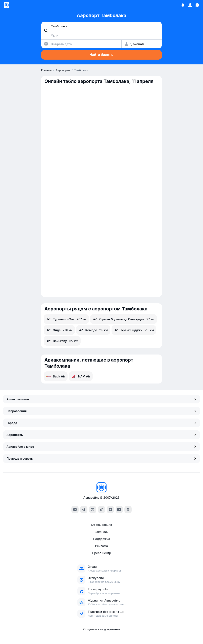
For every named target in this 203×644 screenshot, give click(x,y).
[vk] (75, 510)
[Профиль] (190, 5)
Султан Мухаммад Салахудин (124, 319)
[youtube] (119, 510)
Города (101, 423)
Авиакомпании (101, 399)
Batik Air (56, 376)
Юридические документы (101, 629)
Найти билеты (102, 55)
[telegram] (84, 510)
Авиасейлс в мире (101, 447)
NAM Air (81, 376)
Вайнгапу (62, 341)
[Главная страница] (6, 5)
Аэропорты (101, 435)
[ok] (128, 510)
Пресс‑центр (101, 553)
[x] (93, 510)
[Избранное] (183, 5)
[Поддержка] (197, 5)
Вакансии (101, 532)
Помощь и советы (101, 458)
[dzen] (110, 510)
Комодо (93, 330)
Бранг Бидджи (134, 330)
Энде (59, 330)
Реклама (101, 546)
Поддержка (102, 539)
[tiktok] (101, 510)
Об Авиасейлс (101, 525)
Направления (101, 411)
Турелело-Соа (66, 319)
